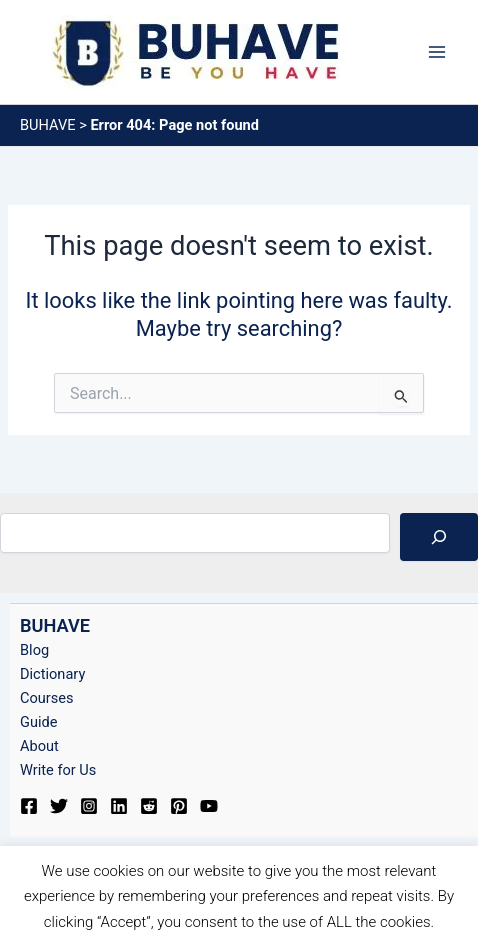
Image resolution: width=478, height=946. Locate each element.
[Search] (439, 537)
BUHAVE (48, 125)
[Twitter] (59, 806)
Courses (47, 698)
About (39, 746)
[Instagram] (89, 806)
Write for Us (58, 770)
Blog (34, 650)
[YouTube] (209, 806)
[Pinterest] (179, 806)
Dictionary (52, 674)
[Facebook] (29, 806)
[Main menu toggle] (437, 52)
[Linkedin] (119, 806)
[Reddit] (149, 806)
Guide (38, 722)
